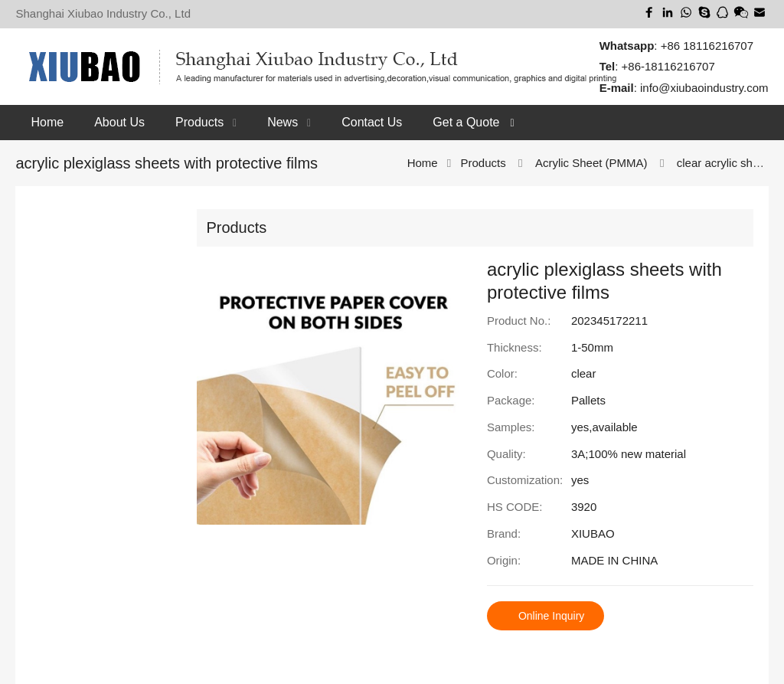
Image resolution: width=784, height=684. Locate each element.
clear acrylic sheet (723, 163)
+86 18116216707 (707, 45)
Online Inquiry (551, 616)
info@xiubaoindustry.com (704, 88)
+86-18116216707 (668, 66)
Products (483, 163)
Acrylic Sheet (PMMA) (591, 163)
